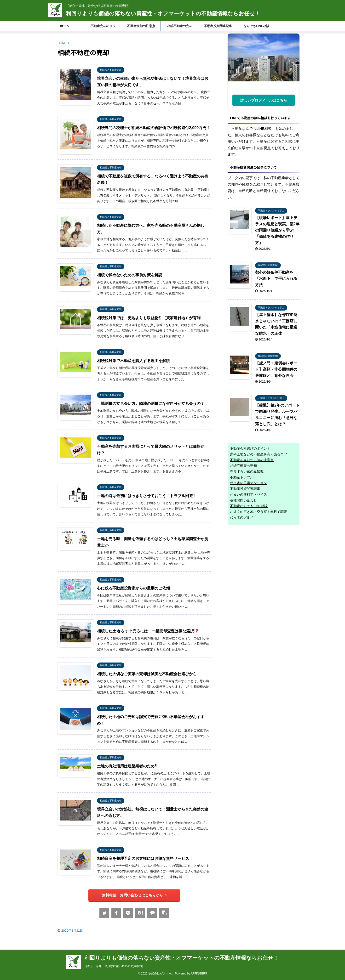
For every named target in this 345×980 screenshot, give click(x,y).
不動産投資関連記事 (218, 26)
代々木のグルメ (242, 517)
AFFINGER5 (199, 974)
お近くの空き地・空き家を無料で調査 (259, 512)
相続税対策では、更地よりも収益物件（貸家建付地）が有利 (149, 318)
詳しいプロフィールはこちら (264, 100)
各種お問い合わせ (243, 500)
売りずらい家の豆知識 (247, 471)
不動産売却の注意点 (141, 26)
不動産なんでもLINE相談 (249, 506)
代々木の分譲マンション (248, 483)
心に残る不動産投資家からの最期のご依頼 (133, 588)
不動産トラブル (242, 477)
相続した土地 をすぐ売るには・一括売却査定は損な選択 (148, 631)
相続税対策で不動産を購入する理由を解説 (133, 361)
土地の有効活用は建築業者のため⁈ (127, 766)
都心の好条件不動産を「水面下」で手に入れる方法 (276, 279)
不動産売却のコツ (103, 26)
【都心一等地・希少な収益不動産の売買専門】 (115, 966)
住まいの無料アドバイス (248, 494)
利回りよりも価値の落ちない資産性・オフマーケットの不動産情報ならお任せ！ (163, 14)
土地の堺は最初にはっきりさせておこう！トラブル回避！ (147, 496)
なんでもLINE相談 (256, 26)
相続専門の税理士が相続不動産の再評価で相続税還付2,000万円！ (154, 128)
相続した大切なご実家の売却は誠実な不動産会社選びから (147, 674)
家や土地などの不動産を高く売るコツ (259, 454)
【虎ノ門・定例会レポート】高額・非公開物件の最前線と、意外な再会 (276, 369)
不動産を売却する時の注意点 (252, 460)
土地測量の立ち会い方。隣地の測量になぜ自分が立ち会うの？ (151, 404)
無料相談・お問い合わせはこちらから (134, 895)
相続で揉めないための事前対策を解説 (130, 275)
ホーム (65, 26)
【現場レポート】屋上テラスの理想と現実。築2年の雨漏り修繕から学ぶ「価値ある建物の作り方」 (277, 230)
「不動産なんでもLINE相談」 (251, 128)
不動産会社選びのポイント (250, 448)
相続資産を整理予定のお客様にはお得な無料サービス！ (145, 858)
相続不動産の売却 (180, 26)
